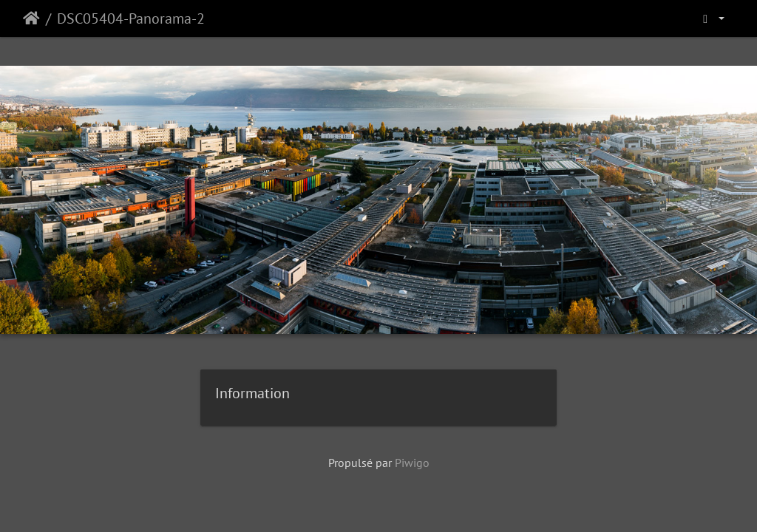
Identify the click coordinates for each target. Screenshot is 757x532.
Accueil (31, 18)
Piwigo (412, 463)
